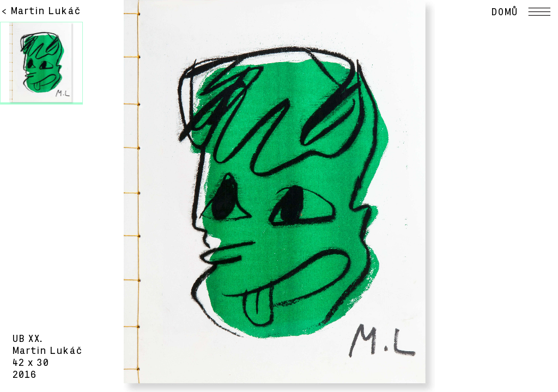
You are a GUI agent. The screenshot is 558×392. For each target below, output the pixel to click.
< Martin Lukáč (41, 11)
